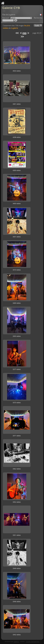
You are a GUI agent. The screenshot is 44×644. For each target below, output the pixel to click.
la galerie (15, 28)
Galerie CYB (11, 8)
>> (22, 37)
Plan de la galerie (9, 15)
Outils (37, 26)
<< (17, 33)
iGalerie (16, 641)
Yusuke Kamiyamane (33, 641)
